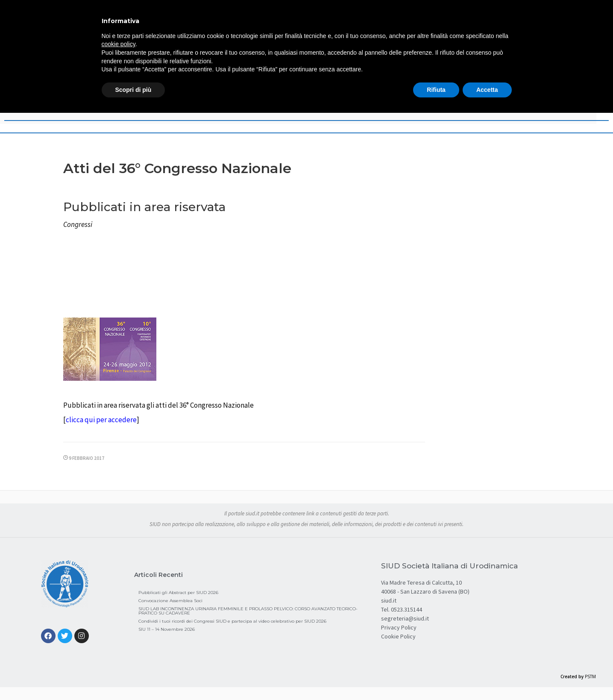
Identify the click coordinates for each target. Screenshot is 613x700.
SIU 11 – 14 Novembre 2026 (167, 629)
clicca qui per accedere (101, 420)
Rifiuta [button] (436, 90)
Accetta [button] (487, 90)
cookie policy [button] (119, 44)
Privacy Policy (399, 627)
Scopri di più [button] (133, 90)
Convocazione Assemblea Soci (170, 601)
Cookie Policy (398, 636)
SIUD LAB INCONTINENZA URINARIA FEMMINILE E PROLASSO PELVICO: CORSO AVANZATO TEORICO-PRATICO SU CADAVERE (248, 611)
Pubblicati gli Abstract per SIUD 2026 (178, 593)
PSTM (590, 676)
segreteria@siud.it (405, 618)
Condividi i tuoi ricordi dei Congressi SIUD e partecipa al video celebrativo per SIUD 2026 (232, 621)
